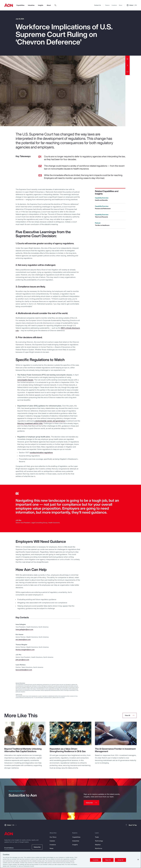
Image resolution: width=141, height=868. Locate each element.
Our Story (53, 837)
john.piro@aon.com (22, 660)
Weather (98, 845)
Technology (99, 841)
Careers (107, 5)
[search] (55, 5)
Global (132, 5)
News (121, 5)
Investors (114, 5)
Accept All (120, 860)
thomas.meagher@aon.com (25, 650)
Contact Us (98, 5)
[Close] (138, 860)
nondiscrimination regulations (41, 452)
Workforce (99, 848)
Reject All (108, 860)
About (49, 5)
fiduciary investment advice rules (30, 423)
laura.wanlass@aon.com (24, 670)
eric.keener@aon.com (23, 640)
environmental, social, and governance (50, 421)
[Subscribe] (91, 803)
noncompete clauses (25, 380)
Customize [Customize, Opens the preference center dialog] (96, 860)
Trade (97, 837)
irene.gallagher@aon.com (24, 629)
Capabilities (20, 5)
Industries (31, 5)
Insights (41, 5)
